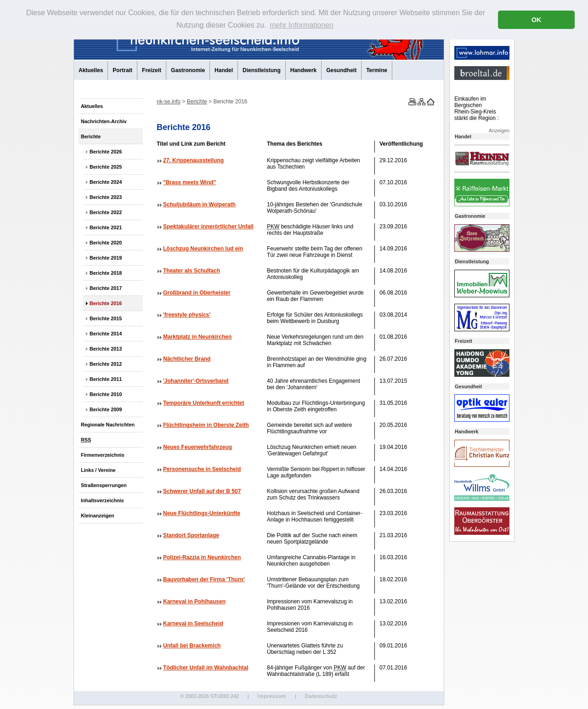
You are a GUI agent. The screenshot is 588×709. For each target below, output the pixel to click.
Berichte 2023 (106, 197)
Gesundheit (341, 70)
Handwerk (303, 70)
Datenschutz (321, 696)
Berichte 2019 (106, 258)
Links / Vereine (98, 470)
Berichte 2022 (106, 212)
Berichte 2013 (106, 349)
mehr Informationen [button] (302, 25)
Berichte (91, 136)
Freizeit (152, 70)
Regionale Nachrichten (108, 425)
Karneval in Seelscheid (193, 624)
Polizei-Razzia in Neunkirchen (202, 557)
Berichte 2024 (106, 182)
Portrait (122, 70)
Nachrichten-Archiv (104, 121)
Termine (377, 70)
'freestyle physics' (187, 315)
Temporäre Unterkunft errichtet (204, 403)
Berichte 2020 (106, 243)
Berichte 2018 (106, 273)
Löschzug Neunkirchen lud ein (203, 249)
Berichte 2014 (106, 334)
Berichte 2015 (106, 318)
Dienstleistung (262, 70)
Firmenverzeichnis (103, 455)
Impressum (271, 696)
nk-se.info (169, 102)
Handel (224, 70)
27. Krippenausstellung (193, 160)
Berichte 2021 (106, 227)
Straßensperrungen (104, 485)
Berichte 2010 (106, 394)
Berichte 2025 (106, 167)
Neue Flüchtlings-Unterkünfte (202, 513)
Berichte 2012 (106, 364)
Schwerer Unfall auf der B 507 (202, 491)
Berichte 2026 (106, 152)
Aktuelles (91, 70)
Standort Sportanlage (191, 535)
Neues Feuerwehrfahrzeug (198, 447)
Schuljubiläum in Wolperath (199, 204)
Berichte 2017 (106, 288)
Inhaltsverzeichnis (102, 500)
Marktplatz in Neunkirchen (197, 337)
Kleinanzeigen (98, 516)
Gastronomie (188, 70)
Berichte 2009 (106, 409)
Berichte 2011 (106, 379)
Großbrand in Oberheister (197, 293)
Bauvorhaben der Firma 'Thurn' (204, 579)
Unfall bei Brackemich (192, 646)
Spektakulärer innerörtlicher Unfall (208, 227)
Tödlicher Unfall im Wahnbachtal (206, 668)
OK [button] (537, 20)
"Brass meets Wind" (189, 182)
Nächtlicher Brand (187, 359)
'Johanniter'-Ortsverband (196, 381)
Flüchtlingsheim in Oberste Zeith (206, 425)
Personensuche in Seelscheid (202, 469)
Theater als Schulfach (192, 271)
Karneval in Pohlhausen (194, 601)
